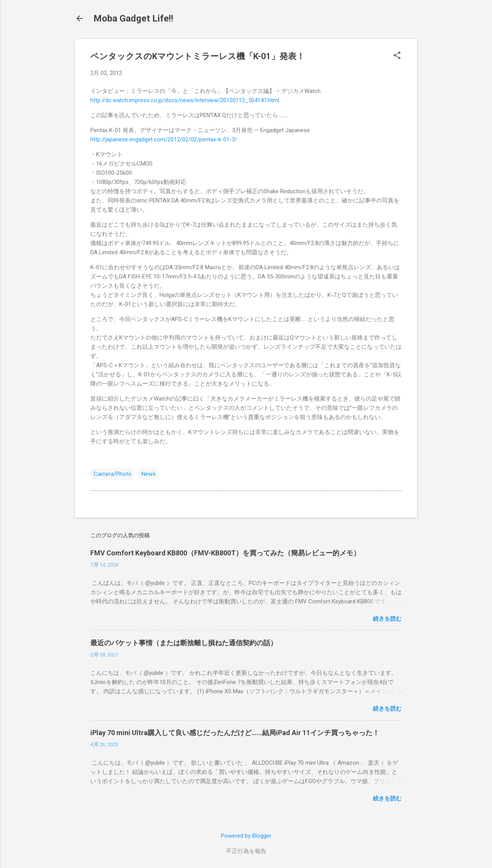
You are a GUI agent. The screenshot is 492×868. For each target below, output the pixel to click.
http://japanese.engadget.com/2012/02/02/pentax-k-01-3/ (164, 139)
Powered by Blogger (246, 836)
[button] (397, 56)
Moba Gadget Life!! (133, 18)
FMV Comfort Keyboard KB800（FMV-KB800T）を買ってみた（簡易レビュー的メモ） (225, 553)
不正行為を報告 (246, 851)
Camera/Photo (113, 474)
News (149, 474)
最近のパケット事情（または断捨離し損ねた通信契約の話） (184, 643)
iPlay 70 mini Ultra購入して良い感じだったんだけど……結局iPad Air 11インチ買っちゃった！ (235, 733)
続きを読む (387, 619)
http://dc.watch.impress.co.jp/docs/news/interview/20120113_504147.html (185, 100)
